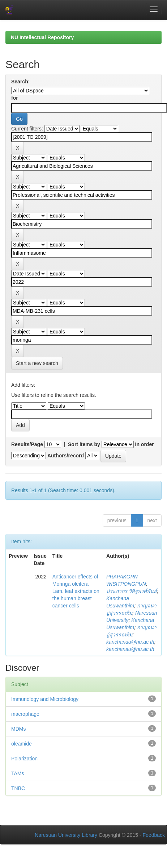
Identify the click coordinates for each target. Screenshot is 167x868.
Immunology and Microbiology (45, 699)
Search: (20, 82)
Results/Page (27, 444)
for (15, 98)
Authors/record (66, 456)
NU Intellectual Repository (42, 37)
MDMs (18, 729)
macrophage (25, 714)
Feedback (154, 835)
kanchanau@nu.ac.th (130, 642)
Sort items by (84, 444)
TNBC (18, 788)
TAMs (18, 773)
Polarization (24, 759)
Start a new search (37, 363)
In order (145, 444)
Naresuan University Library (66, 835)
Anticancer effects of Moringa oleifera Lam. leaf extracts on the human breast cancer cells (76, 591)
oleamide (22, 744)
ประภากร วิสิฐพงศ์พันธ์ (132, 591)
